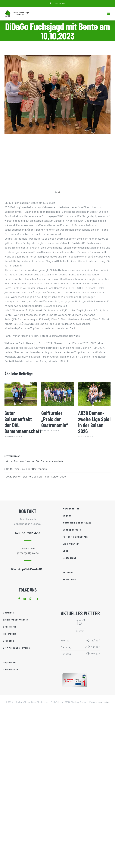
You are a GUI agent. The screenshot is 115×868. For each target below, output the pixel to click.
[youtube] (25, 599)
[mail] (36, 599)
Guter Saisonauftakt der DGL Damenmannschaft (23, 422)
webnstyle (105, 702)
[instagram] (31, 599)
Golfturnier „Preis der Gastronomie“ (55, 419)
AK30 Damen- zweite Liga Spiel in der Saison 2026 (94, 422)
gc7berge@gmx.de (28, 553)
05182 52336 (28, 548)
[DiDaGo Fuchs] (57, 95)
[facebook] (19, 599)
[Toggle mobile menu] (109, 14)
